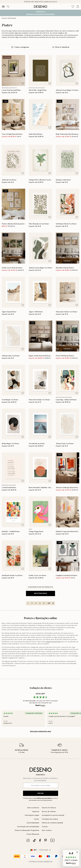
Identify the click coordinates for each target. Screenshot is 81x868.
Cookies (45, 827)
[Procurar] (8, 7)
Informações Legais (32, 815)
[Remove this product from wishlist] (23, 84)
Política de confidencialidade (53, 823)
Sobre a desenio (33, 808)
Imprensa (36, 812)
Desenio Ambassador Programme (27, 830)
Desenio (5, 18)
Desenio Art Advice (49, 808)
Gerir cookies (47, 830)
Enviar (40, 793)
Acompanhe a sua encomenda (53, 815)
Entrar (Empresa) (33, 834)
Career (37, 819)
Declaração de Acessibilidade (28, 827)
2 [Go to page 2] (36, 603)
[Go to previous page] (28, 603)
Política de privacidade (44, 798)
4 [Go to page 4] (44, 603)
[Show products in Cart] (78, 7)
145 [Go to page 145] (49, 603)
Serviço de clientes (49, 812)
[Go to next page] (53, 603)
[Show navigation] (3, 7)
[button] (71, 858)
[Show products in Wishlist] (73, 7)
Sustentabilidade (33, 823)
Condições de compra (50, 819)
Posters (13, 18)
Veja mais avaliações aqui (40, 731)
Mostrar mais (41, 593)
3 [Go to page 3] (40, 603)
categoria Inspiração (53, 642)
